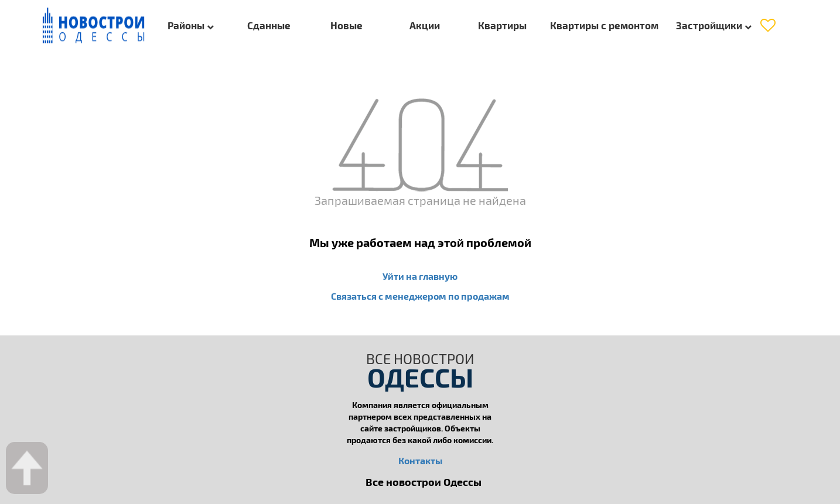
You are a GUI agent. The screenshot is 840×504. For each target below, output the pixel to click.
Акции (425, 25)
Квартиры (502, 25)
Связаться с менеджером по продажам (420, 296)
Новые (346, 25)
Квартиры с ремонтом (604, 25)
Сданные (269, 25)
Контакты (420, 460)
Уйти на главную (420, 276)
